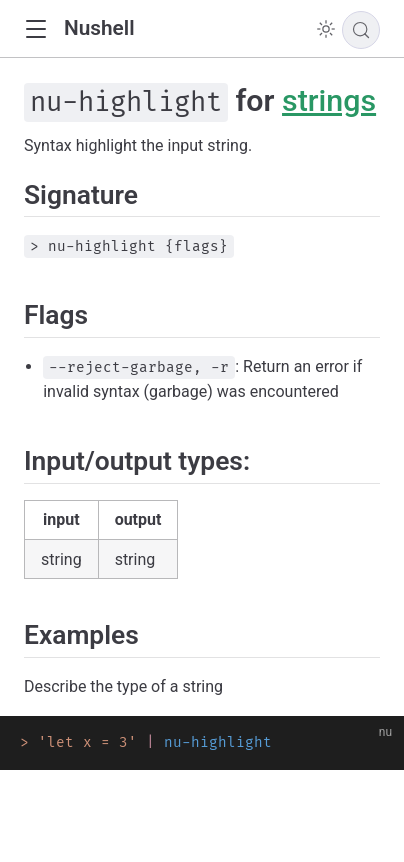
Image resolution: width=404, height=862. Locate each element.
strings (329, 100)
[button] (35, 29)
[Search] (361, 30)
